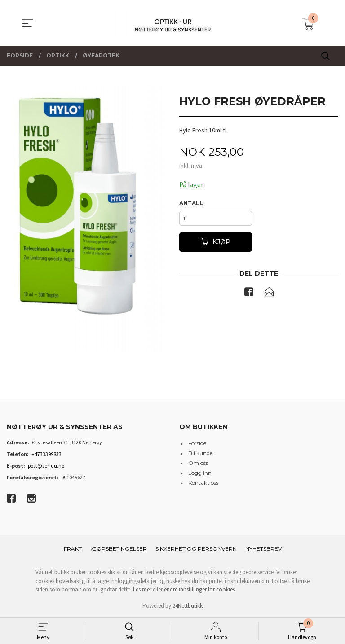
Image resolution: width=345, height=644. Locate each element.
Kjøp (216, 244)
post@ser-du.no (46, 466)
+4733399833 (46, 454)
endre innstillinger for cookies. (200, 589)
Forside (197, 443)
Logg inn (200, 473)
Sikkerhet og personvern (196, 549)
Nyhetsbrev (263, 549)
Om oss (198, 463)
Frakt (73, 549)
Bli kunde (200, 453)
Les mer (142, 589)
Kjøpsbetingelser (119, 549)
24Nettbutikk (188, 606)
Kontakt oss (203, 483)
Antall (191, 204)
